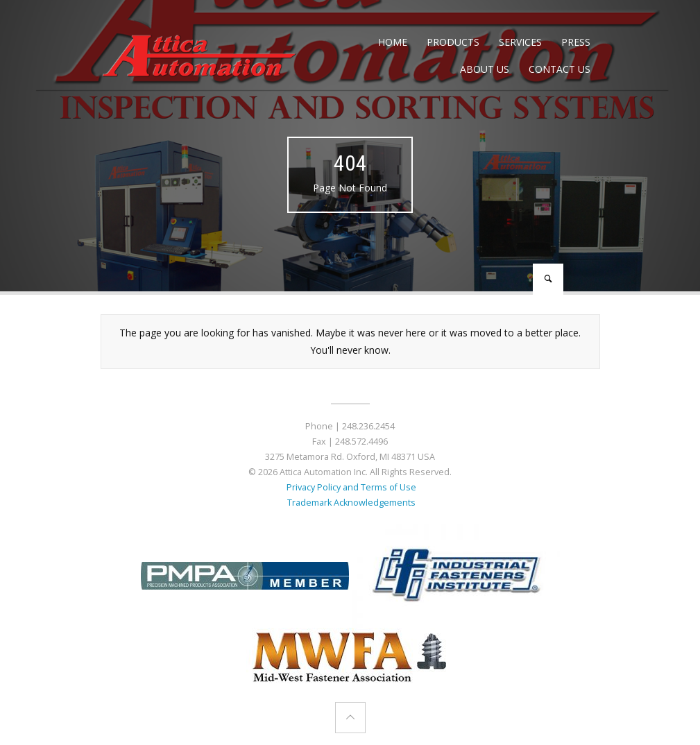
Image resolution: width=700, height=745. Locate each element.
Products (453, 42)
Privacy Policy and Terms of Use (350, 487)
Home (393, 42)
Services (520, 42)
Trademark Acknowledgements (350, 503)
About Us (485, 69)
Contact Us (560, 69)
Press (576, 42)
